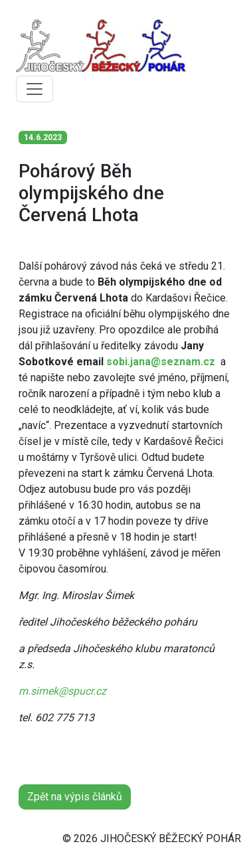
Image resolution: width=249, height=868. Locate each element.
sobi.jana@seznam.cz (161, 362)
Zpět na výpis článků (75, 797)
